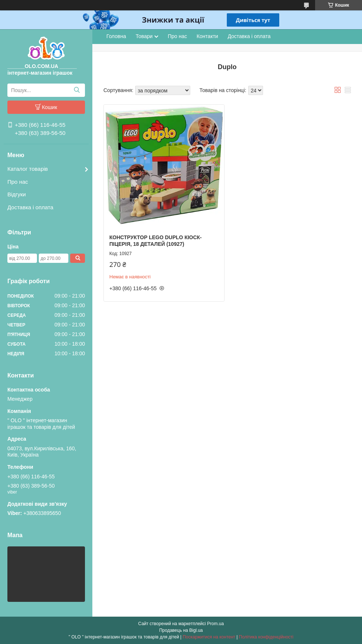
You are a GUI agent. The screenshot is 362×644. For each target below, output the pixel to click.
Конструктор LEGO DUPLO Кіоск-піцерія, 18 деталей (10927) (156, 241)
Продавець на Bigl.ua (181, 630)
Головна (116, 36)
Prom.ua (216, 624)
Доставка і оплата (30, 207)
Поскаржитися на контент (209, 637)
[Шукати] (77, 90)
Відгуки (17, 194)
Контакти (207, 36)
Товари (144, 36)
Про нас (18, 182)
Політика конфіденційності (266, 637)
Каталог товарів (28, 169)
